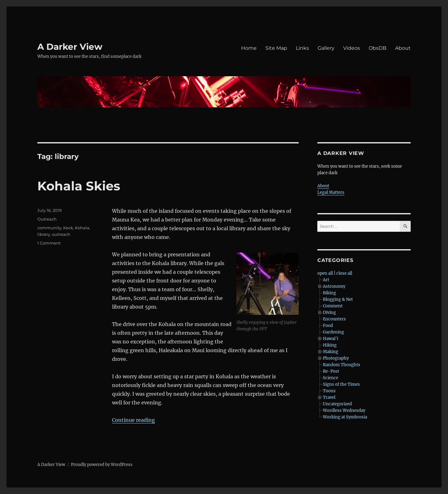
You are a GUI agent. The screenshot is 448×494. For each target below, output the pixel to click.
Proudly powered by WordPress (102, 465)
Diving (329, 312)
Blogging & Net (338, 299)
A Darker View (70, 47)
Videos (352, 48)
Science (331, 378)
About (403, 48)
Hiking (330, 345)
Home (249, 48)
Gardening (334, 332)
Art (326, 280)
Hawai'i (331, 339)
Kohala (82, 228)
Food (328, 326)
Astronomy (334, 286)
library (44, 234)
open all (325, 273)
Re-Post (331, 371)
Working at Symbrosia (345, 417)
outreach (61, 234)
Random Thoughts (342, 365)
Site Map (276, 48)
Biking (329, 293)
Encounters (334, 319)
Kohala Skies (79, 186)
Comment (333, 306)
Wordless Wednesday (344, 410)
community (49, 228)
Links (302, 48)
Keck (68, 228)
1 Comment (49, 243)
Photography (336, 358)
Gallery (326, 48)
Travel (329, 397)
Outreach (47, 219)
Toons (329, 391)
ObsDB (378, 48)
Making (331, 352)
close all (344, 273)
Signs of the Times (341, 384)
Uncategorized (337, 404)
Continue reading (133, 420)
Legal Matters (331, 192)
